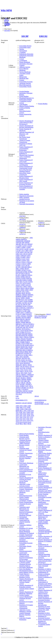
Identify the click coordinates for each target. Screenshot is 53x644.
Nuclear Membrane (25, 72)
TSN (22, 381)
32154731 (22, 224)
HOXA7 (18, 298)
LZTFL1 (18, 316)
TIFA (22, 373)
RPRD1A (30, 350)
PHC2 (17, 337)
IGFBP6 (30, 300)
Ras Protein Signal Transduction (25, 138)
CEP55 (28, 256)
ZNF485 (31, 391)
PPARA (18, 340)
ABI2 (31, 238)
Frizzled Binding (24, 91)
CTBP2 (29, 264)
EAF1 (29, 270)
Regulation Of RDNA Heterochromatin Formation (44, 460)
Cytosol (22, 59)
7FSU (21, 416)
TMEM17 (24, 375)
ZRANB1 (29, 393)
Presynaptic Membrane (26, 567)
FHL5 (21, 282)
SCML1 (26, 355)
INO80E (30, 301)
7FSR (28, 414)
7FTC (32, 420)
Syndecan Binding (25, 108)
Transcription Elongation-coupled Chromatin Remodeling (45, 530)
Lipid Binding (23, 104)
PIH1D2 (26, 337)
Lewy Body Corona (44, 447)
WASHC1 (23, 384)
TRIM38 (24, 380)
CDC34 (25, 254)
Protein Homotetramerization (26, 550)
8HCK (29, 424)
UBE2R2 (28, 383)
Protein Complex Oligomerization (24, 498)
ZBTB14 (18, 388)
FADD (23, 278)
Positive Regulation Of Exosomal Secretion (26, 184)
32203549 (41, 226)
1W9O (18, 409)
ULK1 (18, 384)
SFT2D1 (18, 360)
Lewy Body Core (43, 479)
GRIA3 (22, 288)
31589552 (41, 223)
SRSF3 (30, 365)
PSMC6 (27, 342)
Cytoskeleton (23, 60)
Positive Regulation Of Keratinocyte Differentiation (45, 621)
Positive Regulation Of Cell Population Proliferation (26, 149)
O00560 (29, 403)
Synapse (22, 80)
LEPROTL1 (29, 313)
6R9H (17, 411)
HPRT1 (23, 298)
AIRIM (18, 239)
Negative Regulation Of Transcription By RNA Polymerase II (26, 122)
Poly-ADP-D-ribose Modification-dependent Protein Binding (44, 503)
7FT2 (32, 417)
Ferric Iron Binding (25, 569)
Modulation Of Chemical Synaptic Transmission (27, 534)
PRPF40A (30, 340)
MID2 (22, 321)
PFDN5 (30, 335)
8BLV (25, 424)
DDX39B (24, 267)
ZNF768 (23, 393)
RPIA (21, 350)
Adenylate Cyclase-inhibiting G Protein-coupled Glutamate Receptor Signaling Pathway (25, 613)
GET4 (24, 283)
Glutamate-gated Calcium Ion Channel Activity (26, 450)
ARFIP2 (27, 243)
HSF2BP (18, 300)
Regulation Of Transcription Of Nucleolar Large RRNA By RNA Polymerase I (45, 583)
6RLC (21, 411)
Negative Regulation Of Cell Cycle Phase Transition (45, 512)
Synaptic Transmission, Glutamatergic (26, 454)
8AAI (21, 422)
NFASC (31, 327)
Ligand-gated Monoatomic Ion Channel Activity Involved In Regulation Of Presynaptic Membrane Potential (26, 557)
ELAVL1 (18, 275)
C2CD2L (29, 246)
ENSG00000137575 (22, 400)
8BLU (21, 424)
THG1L (18, 373)
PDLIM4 (18, 335)
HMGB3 (25, 295)
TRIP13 (18, 381)
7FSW (29, 416)
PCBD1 (23, 332)
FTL (21, 283)
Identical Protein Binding (27, 106)
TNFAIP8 (19, 376)
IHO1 (17, 301)
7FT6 (28, 419)
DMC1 (18, 269)
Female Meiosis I (24, 574)
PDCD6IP (19, 334)
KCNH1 (25, 303)
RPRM (18, 352)
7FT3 (17, 419)
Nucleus (22, 49)
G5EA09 (24, 403)
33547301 (22, 216)
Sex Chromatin (42, 509)
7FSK (21, 412)
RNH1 (22, 349)
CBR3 (27, 251)
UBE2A (18, 383)
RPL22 (25, 350)
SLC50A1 (28, 360)
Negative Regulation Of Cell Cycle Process (45, 537)
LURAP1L (29, 314)
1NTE (21, 406)
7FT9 (21, 420)
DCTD (27, 265)
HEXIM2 (18, 293)
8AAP (17, 424)
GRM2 (22, 290)
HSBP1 (28, 298)
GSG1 (27, 291)
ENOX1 (30, 275)
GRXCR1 (19, 291)
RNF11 (18, 349)
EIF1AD (18, 274)
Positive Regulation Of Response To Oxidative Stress (45, 470)
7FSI (32, 411)
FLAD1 (26, 282)
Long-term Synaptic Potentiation (25, 619)
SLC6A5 (18, 362)
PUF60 (18, 345)
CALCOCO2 (19, 249)
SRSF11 (25, 365)
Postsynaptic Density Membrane (25, 547)
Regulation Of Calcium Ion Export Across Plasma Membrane (26, 530)
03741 (17, 398)
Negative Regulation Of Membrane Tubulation (26, 593)
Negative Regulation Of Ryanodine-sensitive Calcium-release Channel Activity (27, 588)
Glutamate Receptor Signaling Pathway (25, 441)
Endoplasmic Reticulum (26, 54)
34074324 (22, 219)
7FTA (24, 420)
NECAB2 (23, 327)
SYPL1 (18, 370)
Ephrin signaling (24, 194)
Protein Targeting (43, 494)
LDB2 (29, 311)
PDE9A (30, 334)
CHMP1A (19, 259)
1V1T (25, 407)
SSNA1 (27, 366)
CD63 (17, 254)
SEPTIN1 (18, 358)
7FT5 (24, 419)
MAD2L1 (24, 316)
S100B (18, 355)
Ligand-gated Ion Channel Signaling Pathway (25, 522)
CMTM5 (18, 260)
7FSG (25, 411)
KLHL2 (31, 306)
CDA (21, 254)
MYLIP (18, 326)
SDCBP (25, 36)
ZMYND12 (19, 391)
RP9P (17, 350)
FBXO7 (49, 314)
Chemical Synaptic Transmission (25, 141)
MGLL (18, 321)
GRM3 (27, 290)
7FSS (32, 414)
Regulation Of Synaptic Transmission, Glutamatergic (26, 607)
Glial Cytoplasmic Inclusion (43, 443)
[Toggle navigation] (1, 16)
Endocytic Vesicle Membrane (25, 492)
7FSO (17, 414)
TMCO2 (18, 375)
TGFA (31, 371)
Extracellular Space (25, 47)
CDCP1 (30, 254)
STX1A (32, 366)
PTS (31, 344)
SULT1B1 (23, 368)
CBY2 (31, 251)
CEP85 (18, 257)
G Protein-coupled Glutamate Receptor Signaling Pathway (25, 564)
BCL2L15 (25, 244)
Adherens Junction (25, 67)
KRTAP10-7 (27, 309)
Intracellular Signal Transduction (25, 174)
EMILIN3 (24, 275)
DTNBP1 (18, 270)
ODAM (26, 331)
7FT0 (25, 417)
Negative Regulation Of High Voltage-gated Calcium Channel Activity (26, 581)
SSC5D (22, 366)
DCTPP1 (18, 267)
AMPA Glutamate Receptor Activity (25, 444)
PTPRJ (27, 344)
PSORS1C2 (38, 318)
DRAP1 (27, 269)
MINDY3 (27, 321)
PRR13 (18, 342)
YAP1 (27, 386)
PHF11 (22, 337)
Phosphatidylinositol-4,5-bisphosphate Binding (27, 99)
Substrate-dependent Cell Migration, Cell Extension (27, 134)
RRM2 (26, 352)
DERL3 (29, 267)
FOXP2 (30, 282)
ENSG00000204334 (40, 400)
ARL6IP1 (18, 244)
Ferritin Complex (24, 595)
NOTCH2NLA (26, 329)
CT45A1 (23, 262)
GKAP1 (18, 285)
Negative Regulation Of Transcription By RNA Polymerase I (45, 561)
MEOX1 (22, 319)
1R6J (21, 407)
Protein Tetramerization (26, 502)
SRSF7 (18, 366)
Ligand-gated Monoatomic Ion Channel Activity (24, 466)
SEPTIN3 (24, 358)
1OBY (29, 406)
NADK (27, 326)
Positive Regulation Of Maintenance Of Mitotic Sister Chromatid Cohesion (45, 518)
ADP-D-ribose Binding (45, 453)
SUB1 (17, 368)
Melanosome (23, 77)
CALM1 (26, 249)
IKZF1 (21, 301)
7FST (17, 416)
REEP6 (23, 347)
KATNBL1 (19, 303)
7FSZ (21, 417)
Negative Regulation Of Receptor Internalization (26, 127)
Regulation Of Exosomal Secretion (44, 617)
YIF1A (31, 386)
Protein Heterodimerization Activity (25, 111)
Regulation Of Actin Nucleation (25, 475)
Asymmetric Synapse (25, 501)
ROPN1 (27, 349)
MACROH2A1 (43, 316)
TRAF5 (18, 378)
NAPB (18, 327)
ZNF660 (18, 393)
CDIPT (18, 256)
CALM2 (31, 249)
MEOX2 (28, 319)
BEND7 (30, 244)
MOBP (23, 322)
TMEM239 (30, 375)
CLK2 (24, 259)
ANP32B (18, 243)
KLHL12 (25, 306)
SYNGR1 (29, 368)
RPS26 (22, 352)
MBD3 (29, 318)
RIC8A (30, 347)
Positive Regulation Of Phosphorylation (26, 177)
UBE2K (23, 383)
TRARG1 (23, 378)
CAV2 (23, 251)
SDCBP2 (26, 357)
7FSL (24, 412)
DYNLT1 (24, 270)
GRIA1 (30, 287)
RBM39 (18, 347)
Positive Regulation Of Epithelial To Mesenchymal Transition (26, 153)
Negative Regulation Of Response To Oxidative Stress (45, 541)
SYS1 (22, 370)
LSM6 (23, 314)
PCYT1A (28, 332)
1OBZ (17, 407)
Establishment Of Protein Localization (44, 573)
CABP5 (18, 247)
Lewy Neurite (42, 448)
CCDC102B (19, 252)
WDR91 (22, 386)
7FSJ (17, 412)
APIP (23, 243)
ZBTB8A (24, 388)
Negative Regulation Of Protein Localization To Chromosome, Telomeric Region (45, 438)
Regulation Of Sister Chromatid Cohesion (44, 607)
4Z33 (30, 409)
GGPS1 (28, 283)
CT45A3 (18, 264)
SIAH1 (23, 360)
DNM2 (22, 269)
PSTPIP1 (18, 344)
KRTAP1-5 (30, 308)
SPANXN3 (27, 363)
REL (27, 347)
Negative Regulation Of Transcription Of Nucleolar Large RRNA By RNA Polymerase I (45, 490)
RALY (32, 345)
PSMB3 (23, 342)
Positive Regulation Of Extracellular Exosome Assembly (26, 188)
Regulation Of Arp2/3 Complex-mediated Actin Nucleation (27, 538)
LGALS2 (18, 314)
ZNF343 (25, 391)
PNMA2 (18, 339)
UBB (25, 381)
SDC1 (31, 355)
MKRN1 (18, 322)
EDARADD (19, 272)
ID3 (26, 300)
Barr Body (41, 527)
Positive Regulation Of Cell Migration (26, 164)
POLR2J (23, 339)
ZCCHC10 (30, 388)
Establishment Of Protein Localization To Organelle (45, 577)
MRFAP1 (28, 322)
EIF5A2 (28, 274)
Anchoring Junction (25, 83)
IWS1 (36, 316)
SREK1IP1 (19, 365)
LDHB (18, 313)
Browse (7, 20)
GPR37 (25, 287)
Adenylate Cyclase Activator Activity (25, 485)
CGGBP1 (23, 257)
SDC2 (17, 357)
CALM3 (18, 251)
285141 (37, 396)
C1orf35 (24, 246)
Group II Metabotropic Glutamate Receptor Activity (26, 598)
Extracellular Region (25, 46)
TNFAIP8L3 (25, 376)
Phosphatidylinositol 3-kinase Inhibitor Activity (26, 571)
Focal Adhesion (24, 69)
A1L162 (46, 404)
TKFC (26, 373)
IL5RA (26, 301)
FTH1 (17, 283)
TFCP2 (27, 371)
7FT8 (17, 420)
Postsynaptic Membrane (26, 463)
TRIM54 (29, 380)
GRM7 (31, 290)
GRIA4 (27, 288)
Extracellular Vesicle (25, 87)
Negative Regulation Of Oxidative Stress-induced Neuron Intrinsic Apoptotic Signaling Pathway (45, 593)
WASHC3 (29, 384)
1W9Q (22, 409)
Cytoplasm (22, 52)
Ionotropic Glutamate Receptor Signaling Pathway (26, 458)
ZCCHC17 (19, 389)
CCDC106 (26, 252)
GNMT (23, 285)
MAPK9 (30, 316)
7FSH (29, 411)
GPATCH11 (19, 287)
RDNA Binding (43, 507)
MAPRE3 (19, 318)
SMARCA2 (25, 362)
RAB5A (27, 345)
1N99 (17, 406)
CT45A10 (29, 262)
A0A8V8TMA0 (39, 402)
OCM (22, 331)
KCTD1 (18, 305)
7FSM (28, 412)
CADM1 (23, 247)
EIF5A (23, 274)
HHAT (23, 293)
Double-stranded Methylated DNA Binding (43, 523)
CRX (28, 260)
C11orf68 (18, 246)
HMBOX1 (19, 295)
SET (29, 358)
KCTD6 (23, 305)
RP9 (31, 349)
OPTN (31, 331)
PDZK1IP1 (25, 335)
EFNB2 (30, 272)
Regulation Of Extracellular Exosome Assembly (26, 543)
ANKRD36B (19, 241)
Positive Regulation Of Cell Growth (26, 161)
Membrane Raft (24, 78)
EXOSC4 (18, 278)
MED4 (18, 319)
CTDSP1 (18, 265)
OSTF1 (18, 332)
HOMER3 (19, 296)
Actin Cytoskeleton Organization (25, 157)
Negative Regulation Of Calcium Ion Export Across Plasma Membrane (26, 480)
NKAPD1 (19, 329)
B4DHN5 (18, 403)
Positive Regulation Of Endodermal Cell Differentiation (45, 465)
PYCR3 (22, 345)
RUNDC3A (28, 353)
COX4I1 (24, 260)
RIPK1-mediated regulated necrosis (25, 198)
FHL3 (17, 282)
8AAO (29, 422)
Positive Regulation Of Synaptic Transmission (26, 488)
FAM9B (30, 280)
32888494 (22, 228)
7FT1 (28, 417)
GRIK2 (18, 290)
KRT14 (18, 308)
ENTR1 (18, 277)
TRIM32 (18, 380)
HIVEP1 (28, 293)
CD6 (31, 252)
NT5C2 (18, 331)
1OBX (25, 406)
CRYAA (18, 262)
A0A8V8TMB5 (39, 404)
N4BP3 (23, 326)
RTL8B (18, 353)
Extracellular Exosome (26, 82)
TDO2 (18, 371)
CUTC (23, 265)
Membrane (22, 70)
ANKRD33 (24, 239)
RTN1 (22, 353)
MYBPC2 (31, 324)
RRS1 (30, 352)
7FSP (21, 414)
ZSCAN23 (19, 394)
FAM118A (29, 278)
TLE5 (30, 373)
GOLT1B (28, 285)
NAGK (32, 326)
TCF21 (26, 370)
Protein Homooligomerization (26, 495)
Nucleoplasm (23, 51)
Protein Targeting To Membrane (25, 130)
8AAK (25, 422)
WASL (18, 386)
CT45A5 (24, 264)
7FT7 (31, 419)
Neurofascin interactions (26, 196)
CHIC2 (28, 257)
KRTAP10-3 (19, 309)
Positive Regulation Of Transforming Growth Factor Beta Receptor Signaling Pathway (26, 169)
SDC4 (21, 357)
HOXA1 (30, 296)
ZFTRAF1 (25, 389)
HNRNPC (30, 295)
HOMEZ (25, 296)
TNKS (31, 376)
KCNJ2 (30, 303)
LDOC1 (22, 313)
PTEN (23, 344)
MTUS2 (26, 324)
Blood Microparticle (25, 85)
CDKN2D (23, 256)
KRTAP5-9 (19, 311)
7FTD (17, 422)
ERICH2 (43, 36)
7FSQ (25, 414)
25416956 (7, 24)
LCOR (24, 311)
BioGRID (7, 31)
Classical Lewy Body (44, 445)
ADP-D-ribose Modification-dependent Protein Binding (43, 475)
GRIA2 (18, 288)
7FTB (28, 420)
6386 (17, 396)
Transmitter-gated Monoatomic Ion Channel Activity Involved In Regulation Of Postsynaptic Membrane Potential (26, 511)
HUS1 (23, 300)
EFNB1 (25, 272)
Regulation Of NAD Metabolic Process (44, 456)
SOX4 (21, 363)
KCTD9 (28, 305)
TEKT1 (22, 371)
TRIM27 (29, 378)
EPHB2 (23, 277)
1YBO (26, 409)
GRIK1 (32, 288)
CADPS (28, 247)
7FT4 (21, 419)
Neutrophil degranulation (27, 204)
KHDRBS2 (19, 306)
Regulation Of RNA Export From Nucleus (44, 614)
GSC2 (24, 291)
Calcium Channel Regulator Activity (25, 576)
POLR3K (29, 339)
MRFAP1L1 (19, 324)
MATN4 (24, 318)
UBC (28, 381)
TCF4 (30, 370)
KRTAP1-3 (24, 308)
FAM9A (24, 280)
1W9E (29, 407)
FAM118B (19, 280)
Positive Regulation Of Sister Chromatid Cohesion (45, 566)
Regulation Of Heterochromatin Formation (43, 551)
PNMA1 (32, 337)
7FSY (17, 417)
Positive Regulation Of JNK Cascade (26, 180)
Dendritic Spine (24, 518)
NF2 (27, 327)
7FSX (32, 416)
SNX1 (17, 363)
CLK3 (28, 259)
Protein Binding (24, 96)
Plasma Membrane (25, 62)
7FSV (25, 416)
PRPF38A (23, 340)
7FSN (32, 412)
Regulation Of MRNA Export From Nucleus (45, 570)
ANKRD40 (27, 241)
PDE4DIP (25, 334)
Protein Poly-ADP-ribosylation (44, 611)
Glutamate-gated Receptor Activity (24, 438)
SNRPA (31, 362)
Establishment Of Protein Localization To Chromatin (45, 546)
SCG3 (22, 355)
